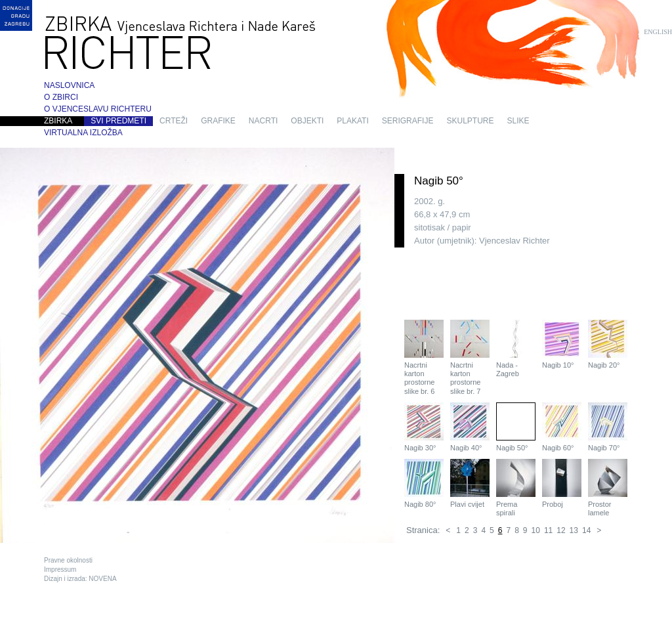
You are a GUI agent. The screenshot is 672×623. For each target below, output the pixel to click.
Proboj (562, 483)
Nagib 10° (562, 344)
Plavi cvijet (470, 483)
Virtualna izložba (83, 133)
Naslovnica (69, 85)
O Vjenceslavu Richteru (98, 109)
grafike (218, 121)
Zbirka (58, 121)
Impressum (60, 569)
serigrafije (408, 121)
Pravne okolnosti (68, 560)
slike (518, 121)
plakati (352, 121)
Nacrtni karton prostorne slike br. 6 (424, 357)
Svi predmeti (118, 121)
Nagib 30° (424, 427)
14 (586, 530)
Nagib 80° (424, 483)
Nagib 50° (516, 427)
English (658, 32)
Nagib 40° (470, 427)
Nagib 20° (608, 344)
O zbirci (61, 97)
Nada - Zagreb (516, 349)
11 (548, 530)
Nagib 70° (608, 427)
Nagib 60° (562, 427)
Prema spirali (516, 488)
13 (574, 530)
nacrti (263, 121)
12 (561, 530)
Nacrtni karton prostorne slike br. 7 (470, 357)
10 (536, 530)
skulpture (470, 121)
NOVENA (102, 579)
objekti (307, 121)
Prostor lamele (608, 488)
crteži (174, 121)
